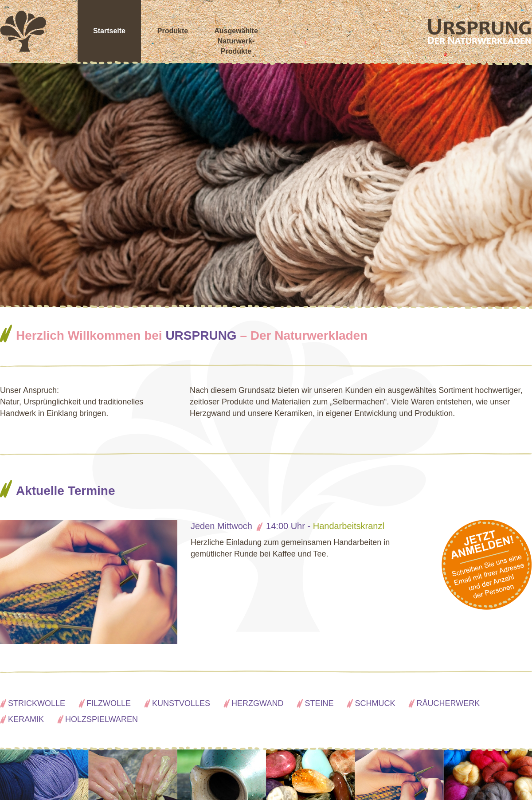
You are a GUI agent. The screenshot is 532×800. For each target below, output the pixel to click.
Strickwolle (37, 703)
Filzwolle (109, 703)
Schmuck (375, 703)
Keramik (26, 719)
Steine (319, 703)
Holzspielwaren (102, 719)
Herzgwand (257, 703)
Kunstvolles (181, 703)
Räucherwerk (448, 703)
